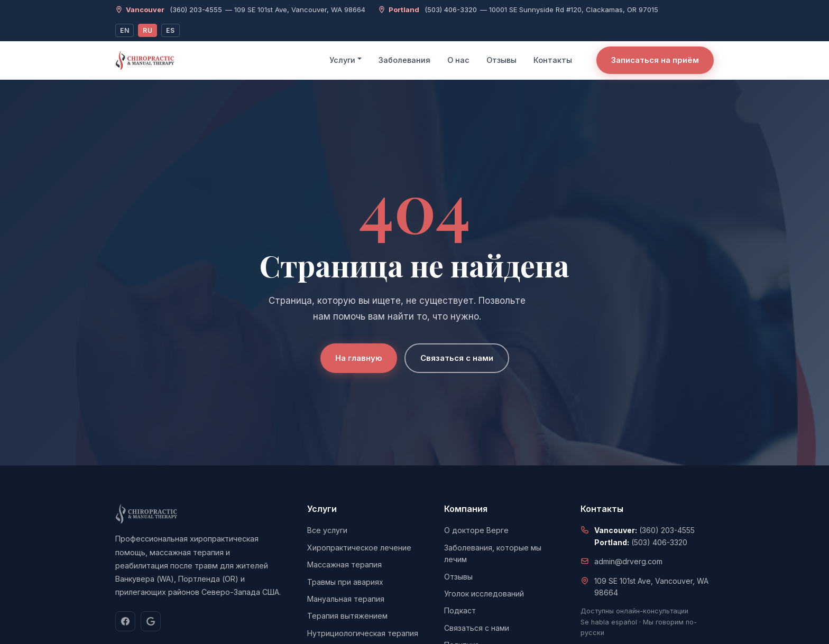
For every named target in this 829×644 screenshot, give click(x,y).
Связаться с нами (457, 358)
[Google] (151, 621)
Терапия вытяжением (347, 616)
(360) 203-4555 (196, 10)
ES (170, 30)
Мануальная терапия (346, 599)
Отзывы (501, 60)
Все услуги (327, 530)
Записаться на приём (655, 60)
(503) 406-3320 (451, 10)
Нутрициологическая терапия (363, 633)
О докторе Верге (476, 530)
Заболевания (404, 60)
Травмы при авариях (345, 582)
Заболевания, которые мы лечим (493, 553)
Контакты (553, 60)
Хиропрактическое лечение (359, 548)
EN (125, 30)
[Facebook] (125, 621)
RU (148, 30)
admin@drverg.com (628, 561)
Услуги (342, 60)
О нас (458, 60)
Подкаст (460, 610)
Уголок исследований (484, 594)
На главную (359, 358)
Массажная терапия (344, 564)
